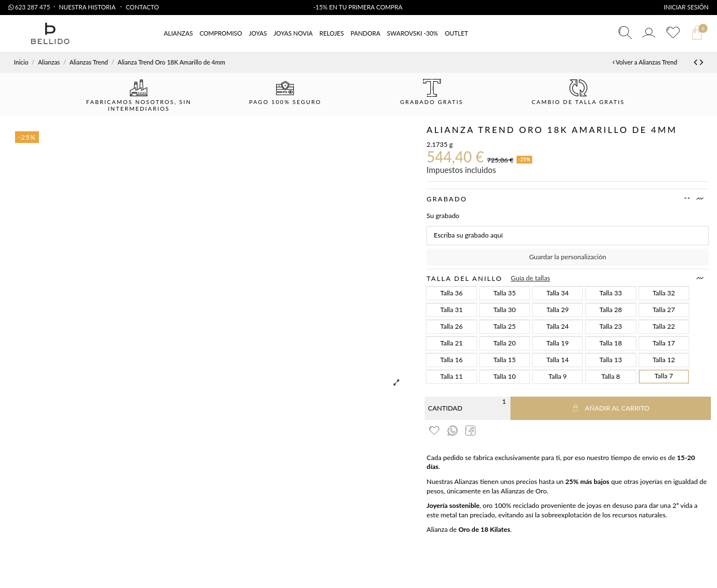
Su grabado (443, 216)
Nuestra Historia (88, 7)
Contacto (143, 7)
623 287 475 (29, 7)
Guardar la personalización (567, 257)
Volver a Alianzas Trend (645, 62)
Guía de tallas (531, 278)
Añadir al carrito (611, 408)
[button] (456, 34)
